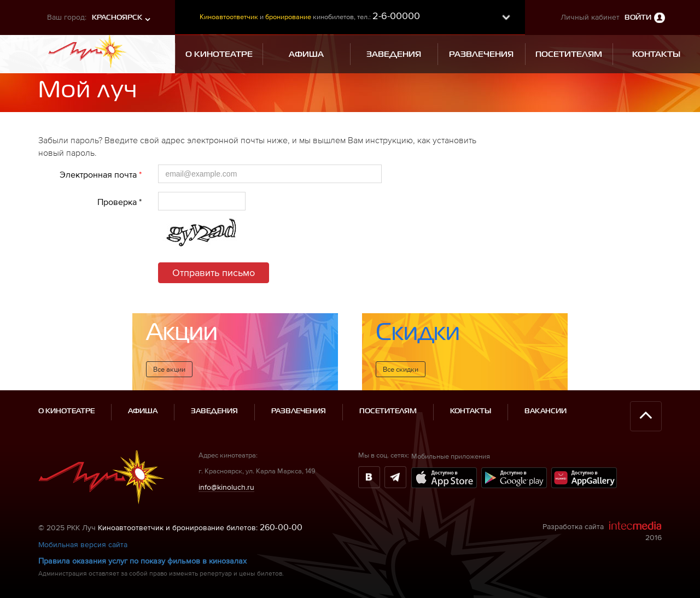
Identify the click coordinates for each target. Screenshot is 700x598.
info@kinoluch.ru (226, 487)
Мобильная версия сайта (83, 544)
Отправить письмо (214, 272)
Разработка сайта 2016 (602, 531)
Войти (638, 18)
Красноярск (117, 18)
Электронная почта (101, 174)
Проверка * (119, 202)
